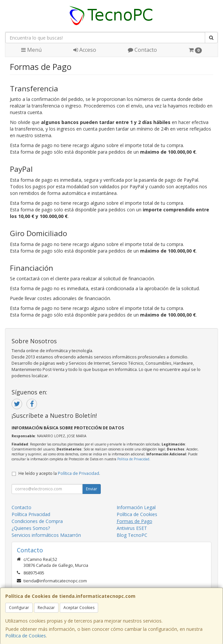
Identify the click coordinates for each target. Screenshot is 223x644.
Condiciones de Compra (37, 521)
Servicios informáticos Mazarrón (46, 535)
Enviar (92, 489)
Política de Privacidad (133, 459)
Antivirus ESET (132, 528)
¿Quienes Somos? (31, 528)
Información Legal (136, 507)
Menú (31, 50)
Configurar (19, 608)
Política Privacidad (31, 514)
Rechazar (46, 608)
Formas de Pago (134, 521)
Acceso (85, 50)
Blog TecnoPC (132, 535)
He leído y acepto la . (59, 473)
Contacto (142, 50)
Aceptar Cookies (79, 608)
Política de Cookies (26, 636)
